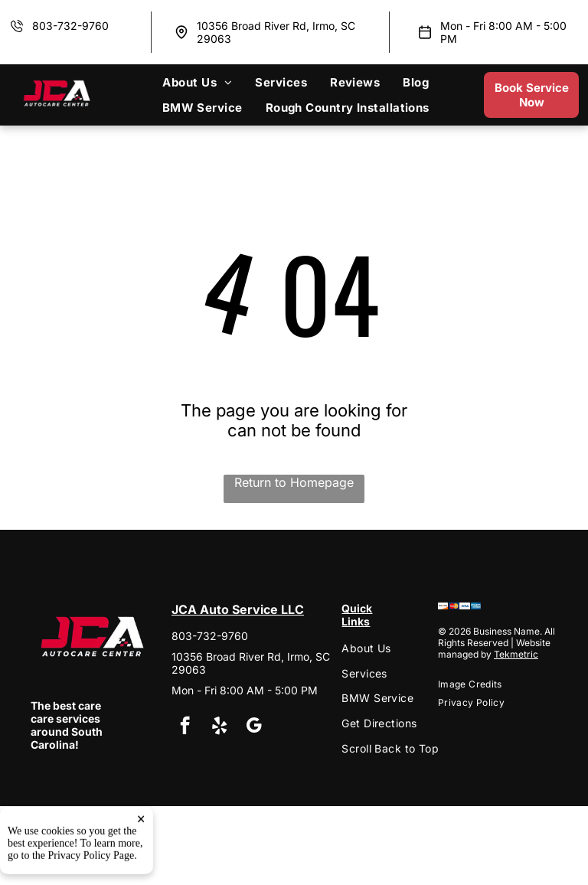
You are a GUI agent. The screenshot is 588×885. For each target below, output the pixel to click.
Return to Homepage (294, 482)
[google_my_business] (254, 727)
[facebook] (185, 727)
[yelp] (219, 727)
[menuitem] (197, 82)
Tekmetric (516, 654)
